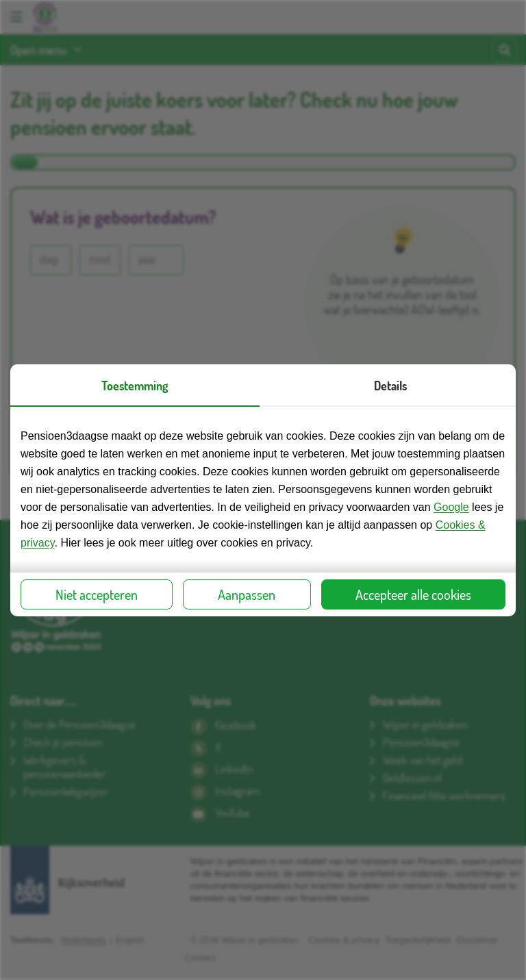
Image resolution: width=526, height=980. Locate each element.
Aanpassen (247, 594)
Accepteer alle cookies (413, 594)
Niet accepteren (97, 594)
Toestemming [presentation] (135, 386)
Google (451, 507)
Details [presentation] (390, 386)
